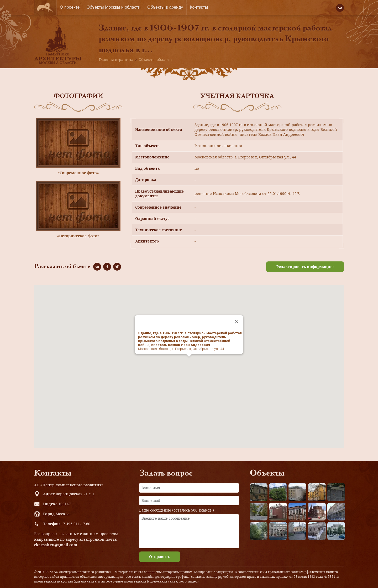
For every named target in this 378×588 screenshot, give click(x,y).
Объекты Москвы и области (113, 7)
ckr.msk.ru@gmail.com (56, 545)
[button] (189, 362)
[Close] (237, 322)
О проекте (70, 7)
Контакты (199, 7)
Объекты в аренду (165, 7)
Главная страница (116, 60)
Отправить (160, 557)
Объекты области (155, 60)
